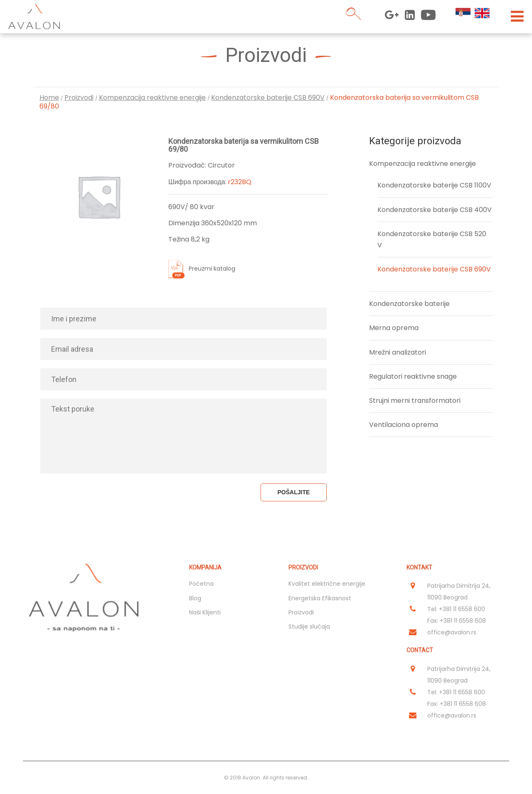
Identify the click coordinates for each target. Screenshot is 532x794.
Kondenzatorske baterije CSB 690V (268, 97)
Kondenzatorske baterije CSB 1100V (434, 185)
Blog (195, 598)
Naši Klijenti (205, 612)
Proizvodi (79, 97)
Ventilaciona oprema (404, 425)
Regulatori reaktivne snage (413, 376)
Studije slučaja (309, 626)
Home (49, 97)
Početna (201, 584)
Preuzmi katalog (212, 269)
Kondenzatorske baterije (409, 304)
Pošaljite (294, 492)
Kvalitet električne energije (327, 584)
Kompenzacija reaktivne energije (152, 97)
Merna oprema (394, 328)
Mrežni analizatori (398, 352)
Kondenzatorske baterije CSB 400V (435, 210)
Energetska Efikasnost (320, 598)
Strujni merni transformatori (415, 401)
